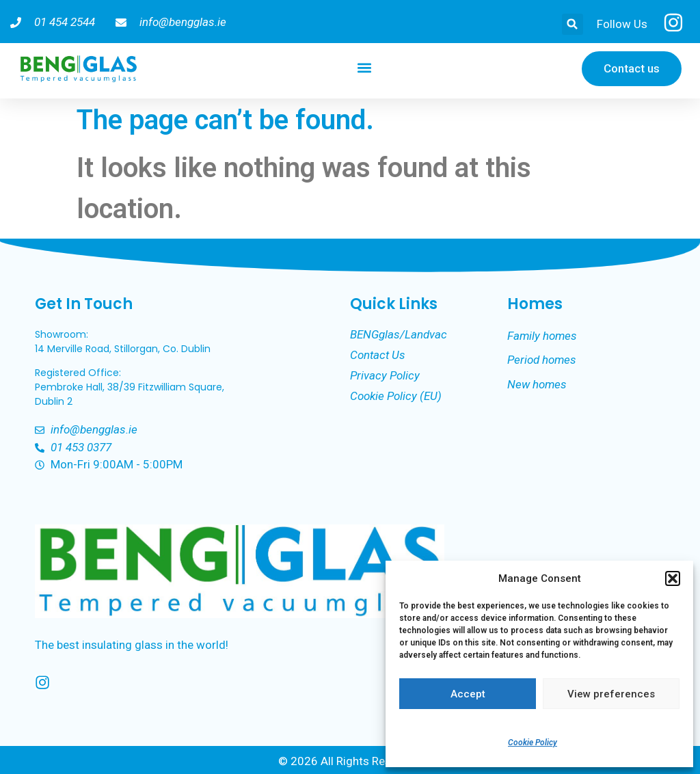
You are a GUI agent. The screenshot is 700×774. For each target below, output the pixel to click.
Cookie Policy (533, 743)
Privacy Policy (385, 375)
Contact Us (378, 355)
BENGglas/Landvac (399, 334)
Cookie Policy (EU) (396, 396)
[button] (673, 578)
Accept (468, 694)
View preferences (611, 694)
